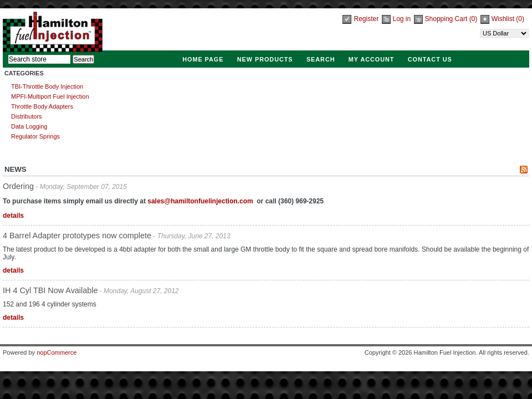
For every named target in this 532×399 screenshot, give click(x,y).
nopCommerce (57, 352)
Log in (402, 19)
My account (372, 59)
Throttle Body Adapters (42, 106)
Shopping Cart (447, 19)
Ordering (18, 186)
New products (265, 59)
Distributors (27, 116)
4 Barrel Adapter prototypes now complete (77, 236)
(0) (474, 19)
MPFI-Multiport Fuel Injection (50, 96)
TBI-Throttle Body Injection (47, 86)
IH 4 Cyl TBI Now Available (50, 290)
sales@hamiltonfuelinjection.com (200, 201)
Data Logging (29, 126)
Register (366, 19)
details (13, 216)
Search (321, 59)
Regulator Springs (35, 136)
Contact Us (430, 59)
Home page (203, 59)
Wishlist (503, 19)
